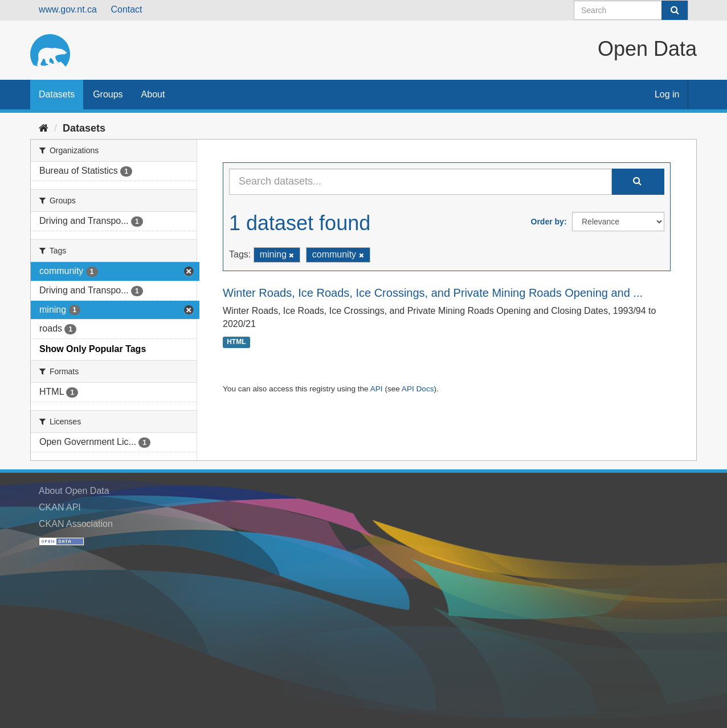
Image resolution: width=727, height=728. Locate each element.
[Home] (44, 128)
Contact (126, 9)
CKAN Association (76, 524)
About (153, 94)
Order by (548, 222)
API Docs (418, 389)
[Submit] (675, 10)
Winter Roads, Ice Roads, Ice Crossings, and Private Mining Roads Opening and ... (433, 293)
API (377, 389)
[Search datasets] (631, 10)
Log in (667, 94)
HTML (236, 342)
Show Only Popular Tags (93, 349)
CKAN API (60, 507)
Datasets (57, 94)
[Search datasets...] (420, 182)
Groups (108, 94)
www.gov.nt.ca (68, 9)
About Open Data (74, 491)
